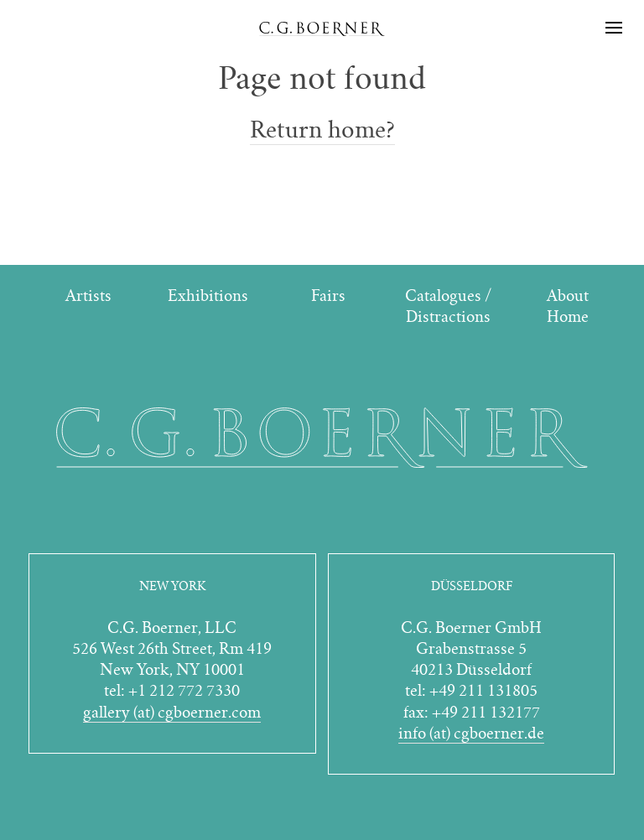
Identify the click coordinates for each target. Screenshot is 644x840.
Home (568, 316)
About (568, 296)
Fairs (328, 296)
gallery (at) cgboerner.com (172, 712)
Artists (88, 296)
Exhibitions (208, 296)
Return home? (322, 130)
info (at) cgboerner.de (471, 733)
